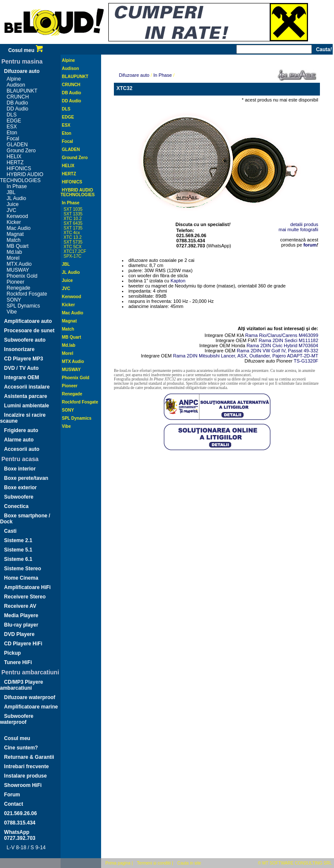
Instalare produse (26, 776)
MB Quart (18, 246)
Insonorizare (19, 349)
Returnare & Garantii (29, 757)
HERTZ (15, 163)
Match (14, 240)
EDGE (14, 121)
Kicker (14, 222)
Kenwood (17, 216)
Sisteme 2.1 (18, 540)
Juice (13, 204)
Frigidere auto (21, 430)
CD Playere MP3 (24, 359)
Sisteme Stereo (23, 569)
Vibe (12, 312)
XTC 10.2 (73, 219)
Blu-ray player (21, 625)
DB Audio (17, 103)
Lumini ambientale (27, 406)
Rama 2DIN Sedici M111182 (289, 340)
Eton (12, 133)
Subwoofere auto (25, 340)
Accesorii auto (22, 449)
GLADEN (17, 145)
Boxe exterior (21, 488)
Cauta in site (189, 863)
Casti (10, 531)
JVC (12, 210)
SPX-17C (73, 256)
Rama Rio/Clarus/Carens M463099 (282, 335)
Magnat (15, 234)
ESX (12, 127)
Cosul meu (25, 50)
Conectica (16, 506)
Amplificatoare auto (28, 321)
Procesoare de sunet (29, 331)
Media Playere (21, 615)
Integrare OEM (22, 377)
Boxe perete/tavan (26, 478)
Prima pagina (118, 863)
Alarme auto (19, 440)
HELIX (14, 157)
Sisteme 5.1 (18, 550)
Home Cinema (21, 578)
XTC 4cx (72, 233)
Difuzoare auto (22, 71)
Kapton (178, 281)
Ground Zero (21, 151)
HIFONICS (19, 168)
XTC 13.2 (73, 237)
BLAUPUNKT (22, 91)
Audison (16, 85)
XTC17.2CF (75, 251)
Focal (13, 139)
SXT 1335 (73, 214)
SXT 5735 (73, 242)
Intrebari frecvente (27, 766)
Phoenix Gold (22, 276)
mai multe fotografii (298, 229)
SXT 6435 (73, 223)
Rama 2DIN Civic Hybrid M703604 (282, 345)
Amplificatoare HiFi (28, 587)
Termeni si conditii (154, 863)
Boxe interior (20, 469)
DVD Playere (19, 634)
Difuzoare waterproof (30, 697)
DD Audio (18, 109)
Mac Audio (19, 228)
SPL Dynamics (23, 306)
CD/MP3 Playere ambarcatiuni (22, 685)
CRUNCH (18, 97)
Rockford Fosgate (27, 294)
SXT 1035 (73, 209)
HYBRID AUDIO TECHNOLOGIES (22, 177)
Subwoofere (19, 497)
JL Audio (17, 198)
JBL (11, 192)
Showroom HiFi (23, 785)
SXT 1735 (73, 228)
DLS (12, 115)
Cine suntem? (21, 748)
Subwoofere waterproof (17, 719)
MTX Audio (19, 264)
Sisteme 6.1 (18, 559)
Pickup (13, 653)
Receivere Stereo (25, 597)
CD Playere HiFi (23, 644)
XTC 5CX (73, 247)
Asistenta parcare (26, 396)
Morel (13, 258)
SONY (14, 300)
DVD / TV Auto (22, 368)
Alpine (14, 79)
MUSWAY (18, 270)
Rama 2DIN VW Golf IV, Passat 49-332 (277, 351)
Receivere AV (20, 606)
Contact (14, 804)
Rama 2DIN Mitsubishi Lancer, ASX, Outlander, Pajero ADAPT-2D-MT (245, 356)
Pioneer (16, 282)
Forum (12, 795)
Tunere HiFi (18, 662)
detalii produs (304, 224)
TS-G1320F (306, 361)
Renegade (19, 288)
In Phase (17, 186)
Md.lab (15, 252)
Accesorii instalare (27, 387)
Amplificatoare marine (31, 707)
